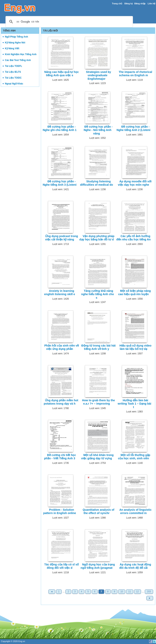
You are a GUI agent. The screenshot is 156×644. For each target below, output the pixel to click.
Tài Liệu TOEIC (13, 78)
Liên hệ (152, 4)
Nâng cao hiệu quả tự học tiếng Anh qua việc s (62, 74)
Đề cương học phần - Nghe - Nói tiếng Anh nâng (98, 130)
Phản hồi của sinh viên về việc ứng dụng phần (62, 347)
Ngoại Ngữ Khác (14, 84)
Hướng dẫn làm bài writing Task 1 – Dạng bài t (134, 404)
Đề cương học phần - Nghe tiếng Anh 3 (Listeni (60, 183)
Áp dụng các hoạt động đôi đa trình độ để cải (135, 566)
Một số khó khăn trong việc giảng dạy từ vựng (97, 457)
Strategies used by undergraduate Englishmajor (99, 75)
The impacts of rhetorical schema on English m (135, 74)
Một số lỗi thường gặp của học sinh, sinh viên (134, 457)
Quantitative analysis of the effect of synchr (99, 511)
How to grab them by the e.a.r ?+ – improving (99, 402)
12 (138, 592)
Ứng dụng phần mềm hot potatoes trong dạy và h (61, 402)
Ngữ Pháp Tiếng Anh (16, 37)
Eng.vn (22, 641)
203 (149, 592)
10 (122, 592)
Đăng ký (129, 4)
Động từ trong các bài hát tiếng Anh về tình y (98, 347)
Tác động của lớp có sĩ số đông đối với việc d (61, 566)
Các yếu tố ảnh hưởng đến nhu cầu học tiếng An (134, 238)
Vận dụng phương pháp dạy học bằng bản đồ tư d (97, 238)
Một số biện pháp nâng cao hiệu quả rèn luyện (135, 292)
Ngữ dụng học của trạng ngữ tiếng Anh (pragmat (98, 566)
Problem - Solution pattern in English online (60, 511)
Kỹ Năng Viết (12, 48)
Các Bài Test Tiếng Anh (18, 60)
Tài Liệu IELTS (13, 72)
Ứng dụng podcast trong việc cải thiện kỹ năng (62, 238)
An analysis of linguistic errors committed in (135, 511)
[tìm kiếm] (69, 22)
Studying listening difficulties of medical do (96, 183)
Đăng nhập (140, 4)
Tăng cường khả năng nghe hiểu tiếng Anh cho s (97, 294)
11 (130, 592)
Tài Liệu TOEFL (13, 66)
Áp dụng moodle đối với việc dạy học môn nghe (135, 183)
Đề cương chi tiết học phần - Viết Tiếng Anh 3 (60, 457)
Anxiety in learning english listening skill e (60, 292)
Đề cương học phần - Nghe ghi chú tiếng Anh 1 (60, 128)
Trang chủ (117, 4)
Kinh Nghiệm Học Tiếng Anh (21, 54)
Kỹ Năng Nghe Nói (15, 43)
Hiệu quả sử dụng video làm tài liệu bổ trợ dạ (135, 347)
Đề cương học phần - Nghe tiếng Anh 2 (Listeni (133, 128)
